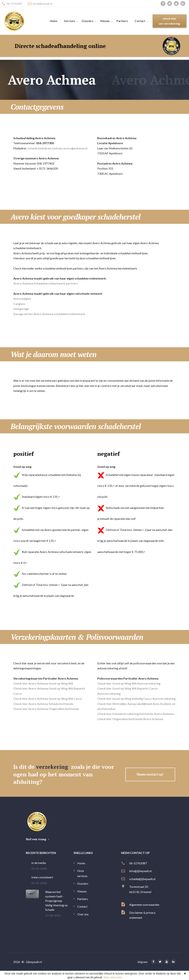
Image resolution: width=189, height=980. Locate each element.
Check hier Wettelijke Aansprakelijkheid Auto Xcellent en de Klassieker (136, 706)
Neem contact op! (150, 774)
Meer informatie (112, 977)
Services (69, 21)
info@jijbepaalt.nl (42, 4)
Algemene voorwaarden (144, 905)
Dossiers (88, 21)
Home (54, 21)
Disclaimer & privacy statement (142, 915)
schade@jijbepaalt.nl (143, 879)
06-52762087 (14, 4)
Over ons (83, 914)
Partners (122, 21)
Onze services (82, 873)
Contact (140, 21)
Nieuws (105, 21)
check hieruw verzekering (169, 21)
